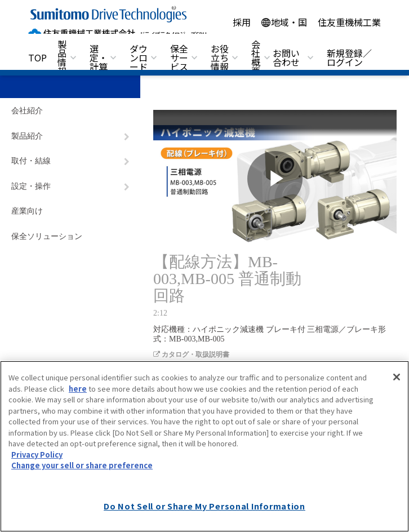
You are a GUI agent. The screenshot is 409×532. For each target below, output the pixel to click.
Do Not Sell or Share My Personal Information (204, 506)
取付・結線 (31, 161)
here (78, 389)
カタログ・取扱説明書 (191, 354)
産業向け (27, 211)
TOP (37, 57)
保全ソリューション (47, 236)
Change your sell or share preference (82, 465)
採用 (242, 22)
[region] (204, 446)
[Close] (397, 377)
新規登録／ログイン (349, 57)
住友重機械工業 (349, 22)
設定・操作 (31, 186)
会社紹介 (27, 111)
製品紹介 (27, 136)
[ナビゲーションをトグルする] (127, 137)
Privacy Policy (37, 455)
